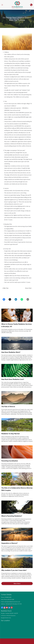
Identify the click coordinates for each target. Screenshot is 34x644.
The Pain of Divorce (8, 406)
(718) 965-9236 (8, 597)
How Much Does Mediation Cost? (13, 379)
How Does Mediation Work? (11, 352)
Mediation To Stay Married (10, 434)
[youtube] (7, 608)
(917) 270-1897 (11, 599)
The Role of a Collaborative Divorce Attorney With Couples (17, 489)
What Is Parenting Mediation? (12, 516)
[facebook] (2, 608)
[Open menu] (2, 5)
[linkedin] (9, 608)
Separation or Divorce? (9, 543)
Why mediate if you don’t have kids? (14, 570)
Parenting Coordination (10, 461)
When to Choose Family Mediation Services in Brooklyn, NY (17, 325)
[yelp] (12, 608)
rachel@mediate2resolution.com (12, 602)
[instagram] (4, 608)
